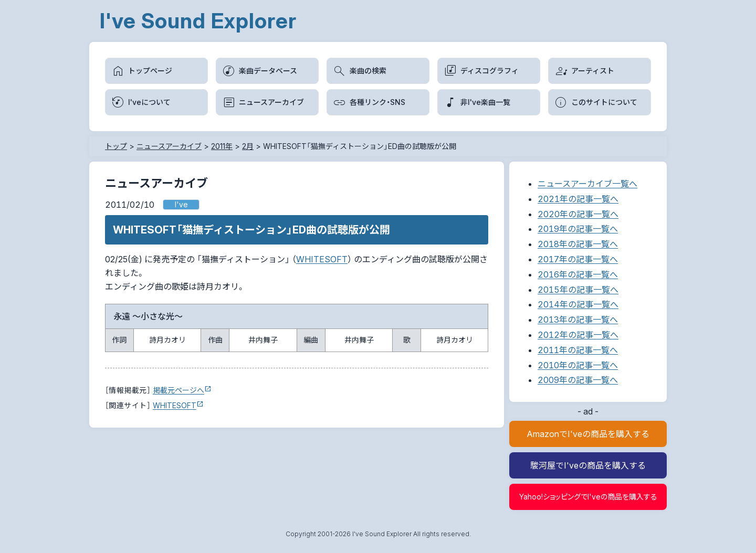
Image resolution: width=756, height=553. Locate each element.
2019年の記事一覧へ (578, 229)
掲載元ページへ (178, 390)
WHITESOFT (322, 259)
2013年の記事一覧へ (578, 320)
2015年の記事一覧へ (578, 290)
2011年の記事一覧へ (578, 350)
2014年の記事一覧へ (578, 304)
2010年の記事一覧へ (578, 365)
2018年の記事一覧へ (578, 244)
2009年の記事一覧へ (578, 380)
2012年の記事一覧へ (578, 335)
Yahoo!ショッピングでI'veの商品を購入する (588, 497)
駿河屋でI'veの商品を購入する (588, 465)
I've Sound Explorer (198, 21)
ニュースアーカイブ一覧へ (587, 184)
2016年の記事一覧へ (578, 274)
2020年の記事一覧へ (578, 214)
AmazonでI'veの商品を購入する (588, 434)
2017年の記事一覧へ (578, 259)
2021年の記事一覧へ (578, 199)
